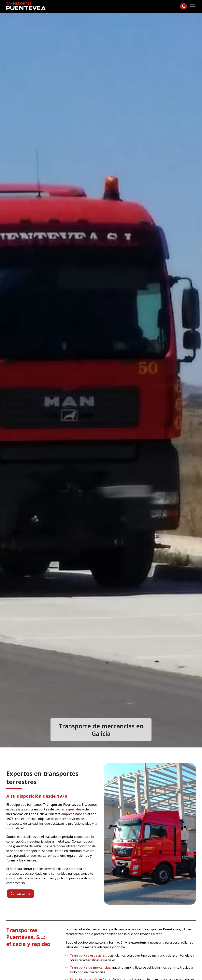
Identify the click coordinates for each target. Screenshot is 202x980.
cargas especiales (68, 809)
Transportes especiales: (88, 955)
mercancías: (102, 967)
